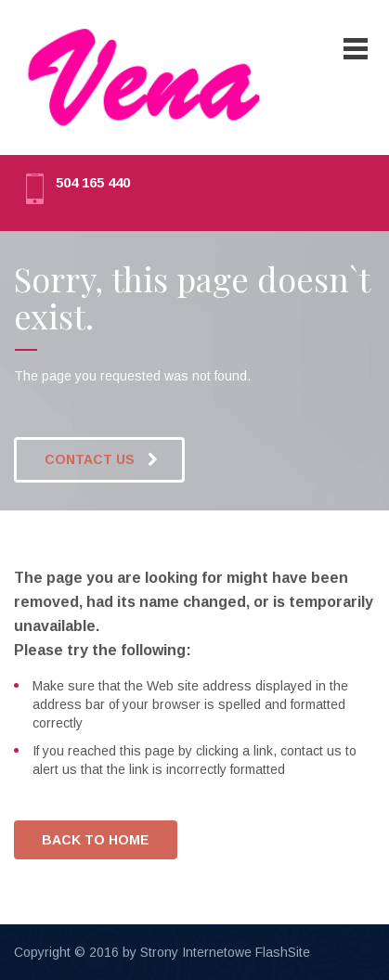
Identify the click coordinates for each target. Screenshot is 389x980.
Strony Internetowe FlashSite (225, 952)
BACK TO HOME (96, 840)
